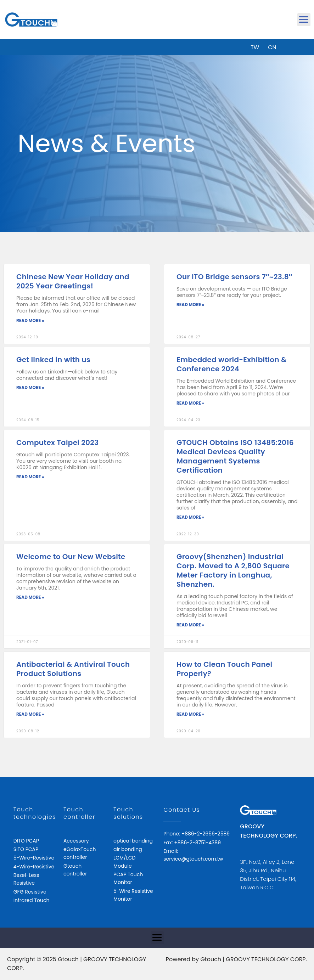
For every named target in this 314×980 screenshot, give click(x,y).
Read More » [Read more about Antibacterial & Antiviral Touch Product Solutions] (30, 714)
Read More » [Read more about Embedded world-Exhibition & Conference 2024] (190, 403)
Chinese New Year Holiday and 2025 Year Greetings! (73, 281)
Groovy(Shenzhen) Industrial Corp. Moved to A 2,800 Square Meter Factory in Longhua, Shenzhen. (233, 570)
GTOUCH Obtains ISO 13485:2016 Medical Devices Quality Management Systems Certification (235, 456)
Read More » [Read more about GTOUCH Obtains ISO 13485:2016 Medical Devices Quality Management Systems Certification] (190, 517)
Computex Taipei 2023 (57, 443)
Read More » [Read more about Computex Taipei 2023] (30, 477)
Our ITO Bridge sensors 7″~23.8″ (234, 277)
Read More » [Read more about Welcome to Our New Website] (30, 597)
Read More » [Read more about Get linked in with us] (30, 387)
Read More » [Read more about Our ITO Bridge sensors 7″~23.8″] (190, 305)
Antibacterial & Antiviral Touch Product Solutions (73, 669)
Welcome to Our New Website (71, 557)
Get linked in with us (53, 360)
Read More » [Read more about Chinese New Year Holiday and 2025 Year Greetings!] (30, 320)
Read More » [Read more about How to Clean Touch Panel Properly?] (190, 714)
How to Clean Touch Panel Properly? (224, 669)
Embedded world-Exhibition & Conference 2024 (232, 364)
